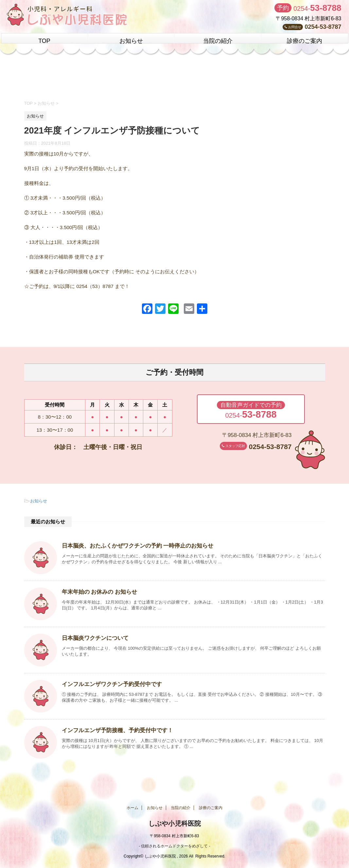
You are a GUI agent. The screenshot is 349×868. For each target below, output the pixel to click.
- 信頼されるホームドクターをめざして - (174, 844)
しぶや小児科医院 (175, 822)
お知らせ (131, 41)
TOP (44, 41)
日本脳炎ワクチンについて (93, 637)
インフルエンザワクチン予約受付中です (109, 683)
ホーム (132, 807)
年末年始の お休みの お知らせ (97, 591)
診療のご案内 (305, 41)
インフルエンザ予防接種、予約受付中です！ (114, 729)
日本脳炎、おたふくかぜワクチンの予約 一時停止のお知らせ (133, 545)
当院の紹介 (218, 41)
